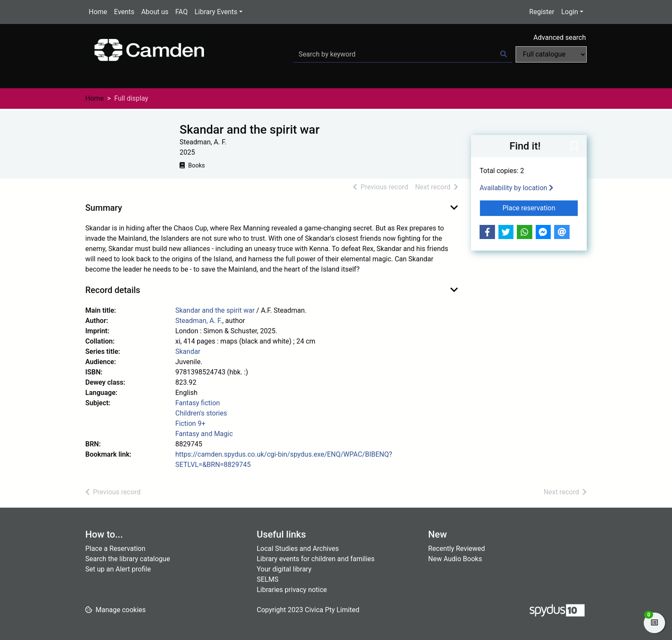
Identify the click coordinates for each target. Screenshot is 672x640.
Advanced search (560, 37)
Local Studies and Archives (298, 549)
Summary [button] (104, 208)
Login (569, 12)
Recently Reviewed (457, 549)
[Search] (504, 54)
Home (98, 12)
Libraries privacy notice (292, 590)
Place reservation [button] (541, 207)
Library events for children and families (316, 559)
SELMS (268, 579)
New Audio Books (455, 559)
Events (124, 12)
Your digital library (284, 569)
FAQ (181, 12)
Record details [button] (113, 290)
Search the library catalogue (128, 559)
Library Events (216, 12)
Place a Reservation (115, 549)
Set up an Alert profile (118, 569)
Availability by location (516, 188)
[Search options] (551, 54)
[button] (574, 147)
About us (155, 12)
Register (542, 12)
